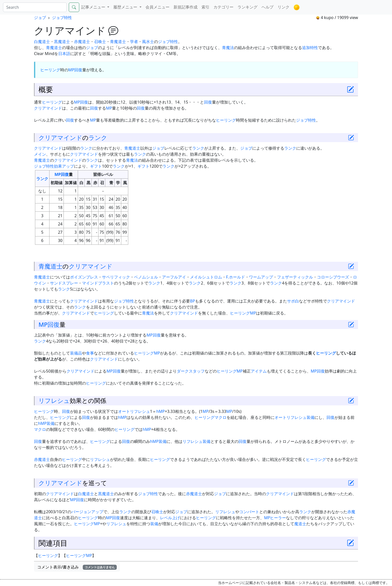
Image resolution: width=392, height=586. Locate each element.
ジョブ (40, 18)
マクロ (220, 417)
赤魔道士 (82, 42)
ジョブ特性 (62, 18)
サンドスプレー (64, 283)
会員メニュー (157, 7)
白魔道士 (42, 42)
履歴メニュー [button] (126, 7)
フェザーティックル (295, 277)
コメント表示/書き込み (77, 567)
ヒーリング (50, 70)
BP (192, 301)
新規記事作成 (185, 7)
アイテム (259, 371)
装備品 (76, 353)
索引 (205, 7)
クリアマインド (48, 108)
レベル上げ (170, 518)
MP (71, 70)
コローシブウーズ (333, 277)
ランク (98, 138)
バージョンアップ (87, 512)
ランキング (247, 7)
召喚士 (100, 42)
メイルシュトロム (206, 277)
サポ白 (293, 301)
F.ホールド (235, 277)
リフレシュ (54, 401)
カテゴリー (223, 7)
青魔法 (228, 48)
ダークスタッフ (191, 371)
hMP (160, 411)
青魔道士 (118, 42)
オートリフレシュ (134, 411)
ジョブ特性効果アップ (54, 166)
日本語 (64, 54)
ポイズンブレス (84, 277)
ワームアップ (261, 277)
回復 (78, 70)
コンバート (249, 512)
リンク (283, 7)
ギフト (96, 166)
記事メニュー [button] (94, 7)
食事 (90, 353)
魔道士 (300, 524)
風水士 (148, 42)
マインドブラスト (98, 283)
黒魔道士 (62, 42)
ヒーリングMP (243, 313)
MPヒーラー (275, 518)
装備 (310, 417)
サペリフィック (116, 277)
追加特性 (310, 48)
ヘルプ (267, 7)
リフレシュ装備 (196, 441)
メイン (40, 154)
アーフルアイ (174, 277)
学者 (134, 42)
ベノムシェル (146, 277)
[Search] (35, 7)
